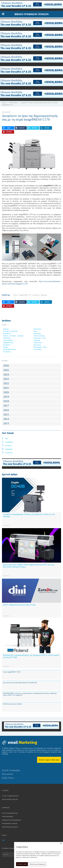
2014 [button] (6, 419)
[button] (3, 14)
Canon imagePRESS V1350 (12, 672)
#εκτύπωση (36, 295)
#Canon (15, 295)
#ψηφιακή (44, 295)
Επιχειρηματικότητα (9, 349)
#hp (7, 438)
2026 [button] (6, 366)
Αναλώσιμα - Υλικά (40, 338)
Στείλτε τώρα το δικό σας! (49, 760)
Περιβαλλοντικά (8, 343)
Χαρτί (35, 331)
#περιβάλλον (9, 442)
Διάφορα (6, 329)
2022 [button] (6, 383)
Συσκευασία (37, 329)
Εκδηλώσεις (7, 338)
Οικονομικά (37, 345)
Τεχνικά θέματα (8, 340)
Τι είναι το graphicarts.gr (10, 796)
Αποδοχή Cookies (22, 864)
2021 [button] (6, 388)
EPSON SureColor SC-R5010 (12, 704)
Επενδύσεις (7, 345)
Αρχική (4, 103)
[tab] (31, 366)
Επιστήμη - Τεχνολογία (10, 331)
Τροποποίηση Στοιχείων (10, 827)
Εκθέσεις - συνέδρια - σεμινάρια (13, 336)
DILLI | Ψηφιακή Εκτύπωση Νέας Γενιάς (19, 605)
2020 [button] (6, 392)
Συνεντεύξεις (38, 349)
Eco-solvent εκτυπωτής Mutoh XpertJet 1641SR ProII (20, 683)
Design (5, 347)
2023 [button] (6, 379)
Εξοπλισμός (37, 334)
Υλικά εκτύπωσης (39, 336)
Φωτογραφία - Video (40, 347)
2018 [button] (6, 401)
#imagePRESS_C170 (25, 295)
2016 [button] (6, 410)
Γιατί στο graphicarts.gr (10, 813)
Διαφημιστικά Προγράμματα (12, 820)
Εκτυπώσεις (7, 352)
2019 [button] (6, 397)
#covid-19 (9, 446)
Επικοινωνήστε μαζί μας (10, 799)
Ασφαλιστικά (38, 343)
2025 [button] (6, 370)
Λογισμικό (37, 340)
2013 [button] (6, 423)
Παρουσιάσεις (14, 103)
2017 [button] (6, 406)
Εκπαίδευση (7, 334)
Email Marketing (7, 817)
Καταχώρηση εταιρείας (10, 823)
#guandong (9, 449)
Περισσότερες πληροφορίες (38, 864)
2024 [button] (6, 375)
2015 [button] (6, 415)
